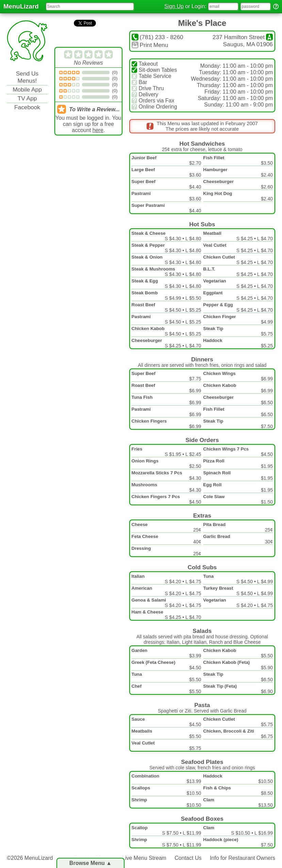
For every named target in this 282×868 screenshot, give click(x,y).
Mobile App (27, 89)
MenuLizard (21, 6)
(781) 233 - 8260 (157, 37)
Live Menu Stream (144, 858)
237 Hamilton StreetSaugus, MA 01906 (243, 41)
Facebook (27, 107)
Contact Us (188, 858)
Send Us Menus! (27, 77)
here (98, 130)
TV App (27, 98)
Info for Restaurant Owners (243, 858)
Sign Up (174, 6)
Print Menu (150, 45)
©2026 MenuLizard (30, 858)
